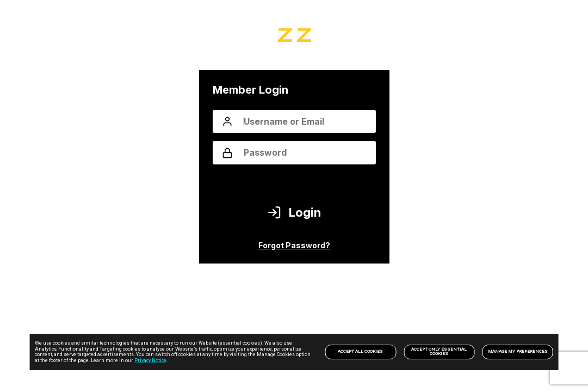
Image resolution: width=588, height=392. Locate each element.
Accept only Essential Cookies (439, 351)
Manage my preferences (518, 351)
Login (294, 213)
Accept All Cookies (360, 351)
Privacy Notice (150, 360)
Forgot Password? (294, 245)
